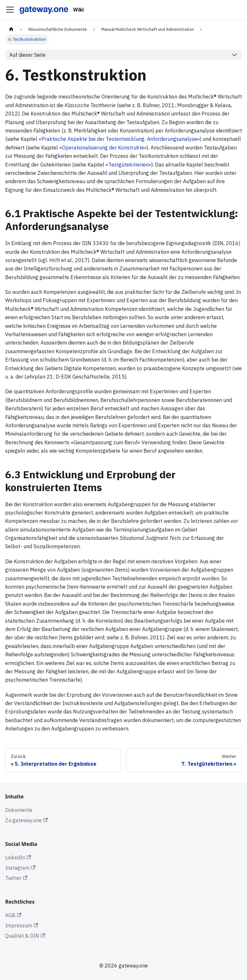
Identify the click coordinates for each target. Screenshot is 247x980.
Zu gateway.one (26, 820)
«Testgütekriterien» (128, 165)
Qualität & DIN (25, 936)
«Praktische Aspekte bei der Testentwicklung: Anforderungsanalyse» (119, 139)
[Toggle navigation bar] (10, 10)
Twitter (16, 878)
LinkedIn (18, 857)
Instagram (20, 868)
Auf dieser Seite (27, 55)
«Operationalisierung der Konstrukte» (103, 148)
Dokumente (19, 810)
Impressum (22, 925)
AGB (13, 915)
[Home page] (11, 29)
